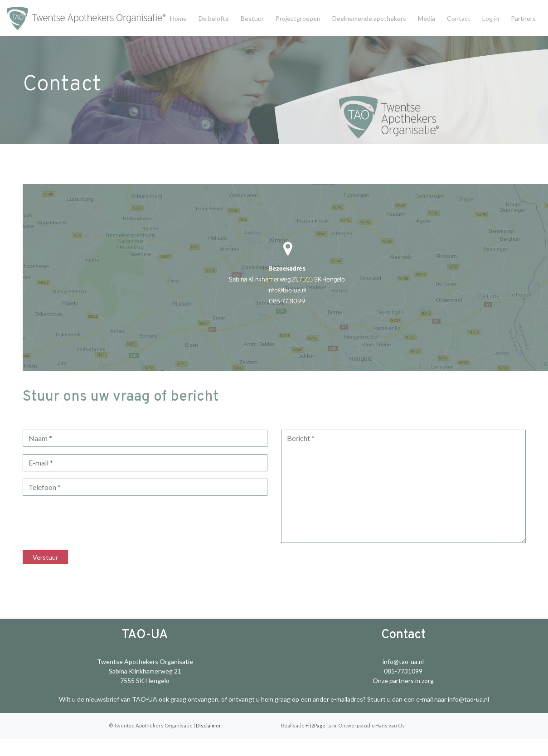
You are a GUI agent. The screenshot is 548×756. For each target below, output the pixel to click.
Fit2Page (315, 725)
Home (178, 18)
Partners (523, 18)
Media (427, 18)
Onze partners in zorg (403, 681)
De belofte (214, 18)
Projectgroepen (298, 18)
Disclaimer (209, 725)
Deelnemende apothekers (369, 18)
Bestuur (252, 18)
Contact (459, 18)
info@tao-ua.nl (403, 661)
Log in (491, 18)
